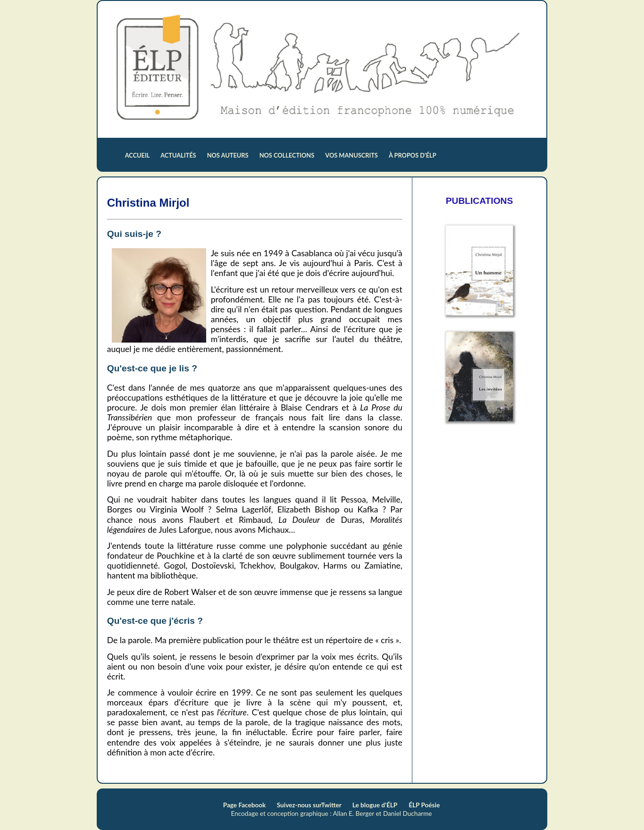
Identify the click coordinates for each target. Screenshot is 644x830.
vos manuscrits (352, 155)
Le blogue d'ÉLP (375, 805)
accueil (138, 155)
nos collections (288, 155)
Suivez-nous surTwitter (310, 805)
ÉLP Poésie (424, 805)
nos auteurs (229, 155)
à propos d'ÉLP (413, 155)
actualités (179, 155)
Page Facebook (245, 805)
